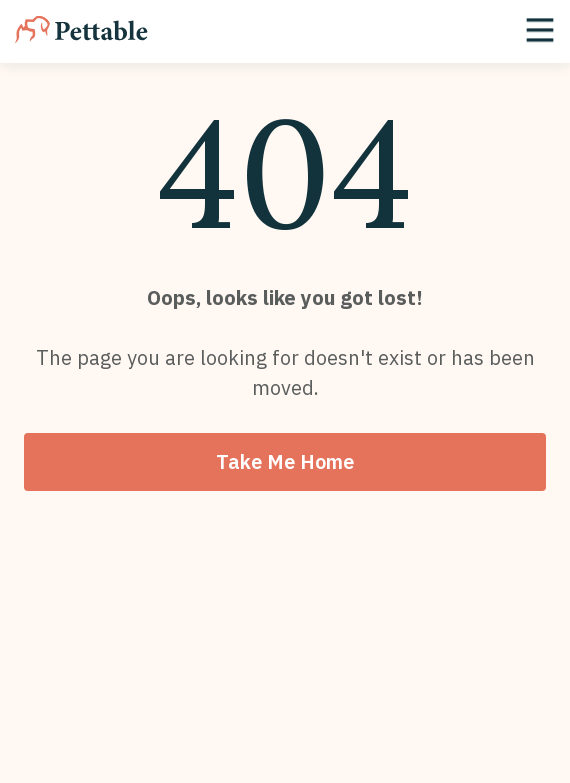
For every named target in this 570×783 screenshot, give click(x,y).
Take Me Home (285, 461)
